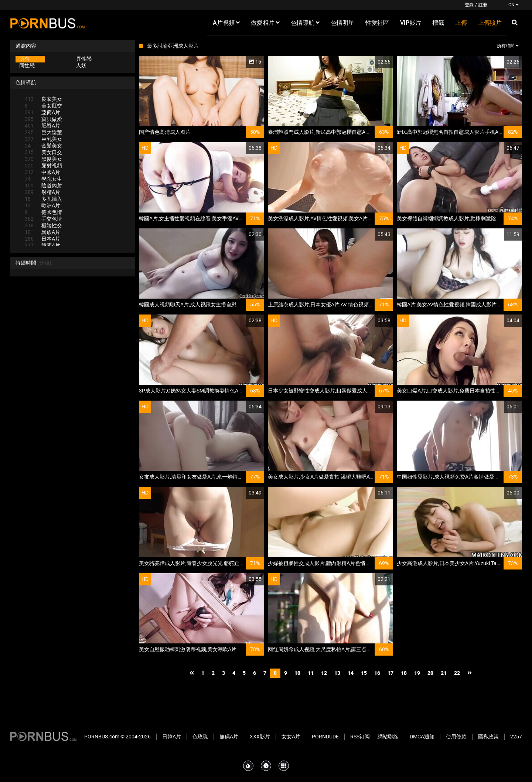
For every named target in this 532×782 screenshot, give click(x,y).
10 (297, 673)
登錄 (469, 5)
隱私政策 (488, 737)
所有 (24, 59)
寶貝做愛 (43, 119)
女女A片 (291, 737)
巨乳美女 (43, 139)
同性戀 (27, 65)
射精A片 (42, 192)
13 (337, 673)
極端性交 (43, 225)
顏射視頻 (43, 166)
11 (311, 673)
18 (404, 673)
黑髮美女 (43, 159)
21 (444, 673)
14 (351, 673)
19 (417, 673)
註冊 (483, 5)
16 (377, 673)
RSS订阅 (360, 737)
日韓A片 (172, 737)
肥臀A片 (42, 126)
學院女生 (43, 179)
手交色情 (43, 219)
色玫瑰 (200, 737)
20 (430, 673)
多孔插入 (43, 199)
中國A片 (42, 172)
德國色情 (43, 212)
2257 (516, 737)
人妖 (81, 65)
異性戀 (84, 59)
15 (364, 673)
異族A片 (42, 232)
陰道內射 (43, 186)
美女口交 (43, 152)
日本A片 (42, 239)
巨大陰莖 (43, 132)
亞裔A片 (42, 112)
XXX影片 (260, 737)
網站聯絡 (388, 737)
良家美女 (43, 99)
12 (324, 673)
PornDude (325, 737)
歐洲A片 (42, 205)
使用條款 (456, 737)
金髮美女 (43, 146)
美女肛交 (43, 106)
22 (457, 673)
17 (391, 673)
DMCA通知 (422, 737)
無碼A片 (229, 737)
